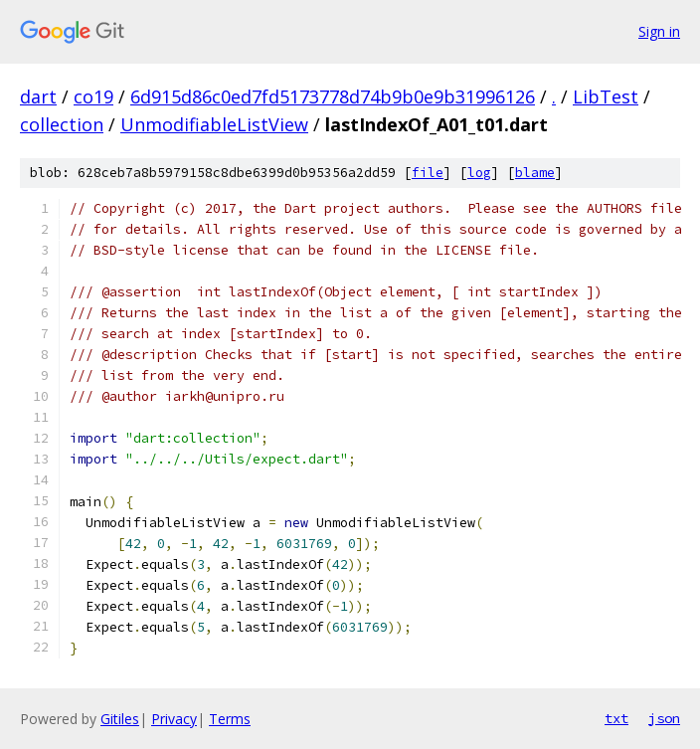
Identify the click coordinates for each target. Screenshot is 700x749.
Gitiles (120, 719)
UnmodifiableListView (214, 124)
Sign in (659, 31)
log (479, 173)
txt (616, 718)
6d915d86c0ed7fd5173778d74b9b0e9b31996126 (333, 96)
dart (38, 96)
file (428, 173)
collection (62, 124)
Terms (230, 719)
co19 (93, 96)
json (664, 718)
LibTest (606, 96)
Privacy (174, 719)
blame (535, 173)
